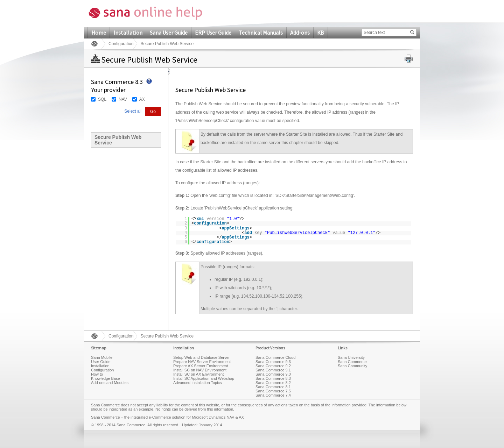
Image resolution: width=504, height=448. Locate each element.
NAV (123, 99)
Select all (133, 111)
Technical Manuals (261, 33)
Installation (128, 33)
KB (321, 33)
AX (142, 99)
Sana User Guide (169, 33)
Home (99, 33)
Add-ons (300, 33)
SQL (102, 99)
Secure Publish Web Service (118, 140)
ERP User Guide (213, 33)
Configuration (121, 44)
